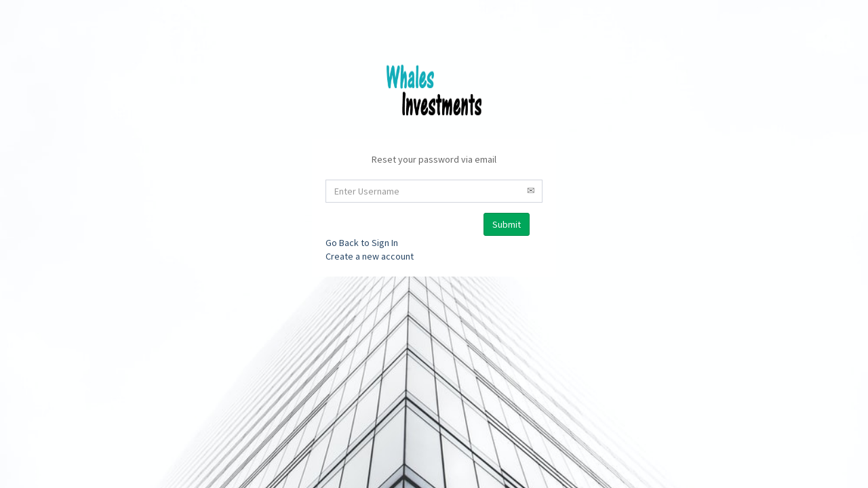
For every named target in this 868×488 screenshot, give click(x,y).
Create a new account (370, 256)
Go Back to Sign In (362, 243)
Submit (507, 224)
